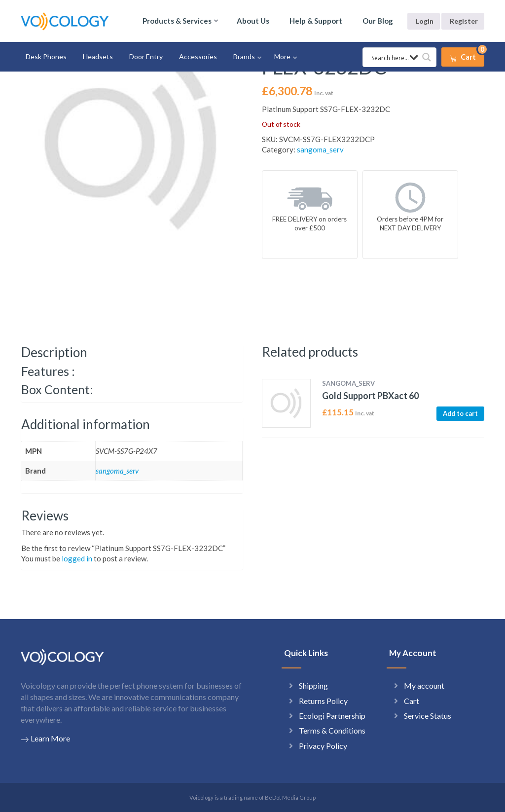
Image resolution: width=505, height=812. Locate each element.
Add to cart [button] (460, 413)
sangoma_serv (320, 149)
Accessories (198, 56)
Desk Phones (46, 56)
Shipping (313, 685)
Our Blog (378, 21)
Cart (412, 701)
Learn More (45, 738)
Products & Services (177, 21)
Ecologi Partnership (332, 716)
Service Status (428, 716)
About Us (253, 21)
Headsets (98, 56)
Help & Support (316, 21)
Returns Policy (323, 701)
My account (424, 685)
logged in (77, 558)
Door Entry (146, 56)
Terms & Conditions (332, 730)
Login (425, 21)
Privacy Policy (323, 746)
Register (464, 21)
